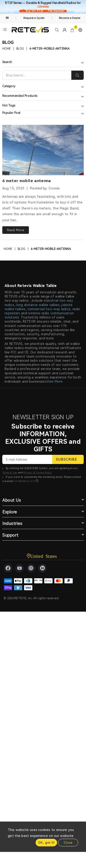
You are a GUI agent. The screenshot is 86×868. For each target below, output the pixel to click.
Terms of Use (10, 473)
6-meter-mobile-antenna (49, 49)
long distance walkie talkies (38, 305)
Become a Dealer (70, 18)
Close (68, 843)
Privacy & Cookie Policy (38, 473)
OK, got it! (46, 843)
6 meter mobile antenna (27, 181)
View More (54, 381)
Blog (20, 49)
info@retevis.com (25, 481)
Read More (16, 230)
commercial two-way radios (49, 309)
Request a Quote (34, 18)
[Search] (37, 75)
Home (7, 49)
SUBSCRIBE (68, 459)
